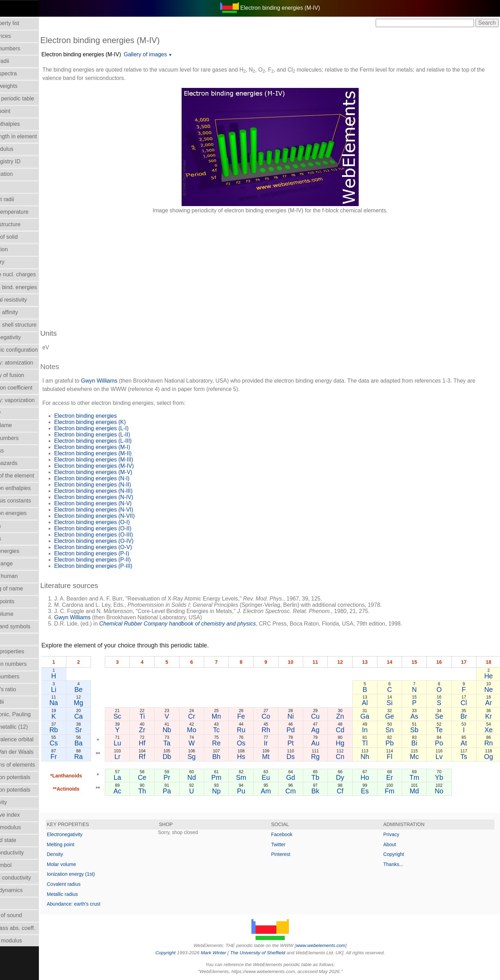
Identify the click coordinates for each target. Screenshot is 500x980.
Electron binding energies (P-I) (115, 553)
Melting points (21, 601)
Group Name (20, 425)
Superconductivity (26, 853)
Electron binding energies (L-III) (116, 441)
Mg (100, 703)
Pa (185, 791)
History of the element (31, 476)
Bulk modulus (20, 149)
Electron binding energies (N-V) (116, 503)
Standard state (22, 840)
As (419, 716)
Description (18, 249)
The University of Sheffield (270, 953)
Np (231, 791)
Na (77, 703)
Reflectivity (17, 802)
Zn (349, 716)
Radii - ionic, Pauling (29, 714)
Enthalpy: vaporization (31, 400)
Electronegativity (24, 337)
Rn (489, 743)
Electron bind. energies (32, 287)
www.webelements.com (333, 945)
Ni (302, 716)
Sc (138, 716)
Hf (161, 743)
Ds (302, 757)
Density (79, 854)
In (372, 730)
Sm (255, 777)
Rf (161, 757)
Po (442, 743)
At (466, 743)
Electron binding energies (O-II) (116, 528)
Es (372, 791)
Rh (278, 730)
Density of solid (23, 237)
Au (325, 743)
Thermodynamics (25, 890)
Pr (185, 777)
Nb (185, 730)
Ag (325, 730)
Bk (325, 791)
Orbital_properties (26, 651)
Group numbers (23, 438)
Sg (208, 757)
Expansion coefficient (30, 388)
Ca (100, 716)
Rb (77, 730)
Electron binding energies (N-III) (117, 491)
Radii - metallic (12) (28, 727)
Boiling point (19, 111)
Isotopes (14, 538)
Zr (161, 730)
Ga (372, 716)
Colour (12, 186)
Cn (348, 757)
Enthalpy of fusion (26, 375)
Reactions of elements (31, 765)
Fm (395, 791)
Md (419, 791)
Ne (489, 689)
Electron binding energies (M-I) (116, 447)
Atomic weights (23, 86)
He (489, 676)
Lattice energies (23, 551)
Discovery (16, 262)
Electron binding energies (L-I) (115, 428)
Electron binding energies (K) (114, 422)
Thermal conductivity (29, 878)
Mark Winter (225, 953)
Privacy (397, 834)
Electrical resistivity (27, 300)
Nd (208, 777)
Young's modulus (25, 941)
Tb (325, 777)
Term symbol (20, 865)
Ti (161, 716)
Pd (302, 730)
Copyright (400, 854)
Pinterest (293, 854)
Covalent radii (21, 199)
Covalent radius (87, 884)
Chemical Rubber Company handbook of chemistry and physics (201, 624)
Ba (100, 743)
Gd (302, 777)
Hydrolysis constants (29, 501)
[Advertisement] (272, 268)
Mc (419, 757)
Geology (14, 413)
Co (278, 716)
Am (278, 791)
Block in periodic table (31, 99)
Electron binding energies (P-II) (116, 560)
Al (372, 703)
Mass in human (23, 576)
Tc (231, 730)
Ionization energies (27, 513)
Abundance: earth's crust (97, 904)
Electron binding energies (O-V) (117, 547)
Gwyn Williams (123, 381)
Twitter (290, 844)
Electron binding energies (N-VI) (117, 510)
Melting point (84, 844)
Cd (348, 730)
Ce (161, 777)
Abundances (19, 36)
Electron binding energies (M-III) (117, 460)
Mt (278, 757)
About (396, 844)
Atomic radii (18, 61)
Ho (372, 777)
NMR (10, 639)
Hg (348, 743)
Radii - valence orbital (31, 739)
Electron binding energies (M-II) (116, 453)
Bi (419, 743)
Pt (302, 743)
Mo (208, 730)
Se (442, 716)
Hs (255, 757)
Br (466, 716)
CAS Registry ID (24, 161)
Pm (231, 777)
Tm (419, 777)
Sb (419, 730)
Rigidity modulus (24, 827)
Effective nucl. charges (32, 274)
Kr (489, 716)
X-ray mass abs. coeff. (31, 928)
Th (161, 791)
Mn (231, 716)
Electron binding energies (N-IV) (117, 497)
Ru (255, 730)
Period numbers (23, 676)
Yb (442, 777)
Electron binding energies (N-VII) (118, 516)
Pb (395, 743)
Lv (442, 757)
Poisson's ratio (22, 689)
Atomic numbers (24, 48)
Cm (302, 791)
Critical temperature (28, 212)
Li (77, 689)
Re (231, 743)
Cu (325, 716)
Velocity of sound (25, 915)
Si (395, 703)
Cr (208, 716)
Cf (348, 791)
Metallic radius (86, 894)
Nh (372, 757)
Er (395, 777)
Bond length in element (32, 136)
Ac (138, 791)
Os (255, 743)
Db (185, 757)
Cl (466, 703)
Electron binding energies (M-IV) (105, 54)
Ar (489, 703)
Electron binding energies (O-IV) (118, 541)
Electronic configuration (33, 350)
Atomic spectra (22, 73)
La (138, 777)
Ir (278, 743)
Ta (184, 743)
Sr (100, 730)
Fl (395, 757)
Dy (349, 777)
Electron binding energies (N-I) (115, 478)
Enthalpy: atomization (30, 363)
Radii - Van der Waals (31, 752)
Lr (138, 757)
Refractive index (24, 815)
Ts (466, 757)
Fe (255, 716)
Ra (100, 757)
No (442, 791)
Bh (232, 757)
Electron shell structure (32, 325)
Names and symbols (29, 626)
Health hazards (23, 463)
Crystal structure (24, 224)
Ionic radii (16, 702)
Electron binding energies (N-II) (116, 485)
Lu (138, 743)
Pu (255, 791)
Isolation (14, 526)
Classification (20, 174)
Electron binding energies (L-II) (116, 435)
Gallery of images (169, 54)
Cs (77, 743)
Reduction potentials (29, 777)
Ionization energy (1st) (95, 874)
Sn (395, 730)
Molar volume (20, 614)
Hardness (16, 451)
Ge (395, 716)
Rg (325, 757)
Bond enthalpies (24, 124)
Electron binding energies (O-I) (116, 522)
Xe (489, 730)
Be (100, 689)
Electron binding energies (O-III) (117, 535)
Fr (77, 757)
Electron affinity (23, 312)
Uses (10, 903)
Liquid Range (20, 563)
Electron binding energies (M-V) (117, 472)
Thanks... (399, 864)
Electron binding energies (109, 416)
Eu (278, 777)
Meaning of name (25, 589)
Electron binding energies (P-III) (117, 566)
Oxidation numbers (27, 664)
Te (442, 730)
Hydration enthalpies (29, 488)
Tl (372, 743)
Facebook (294, 834)
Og (489, 757)
